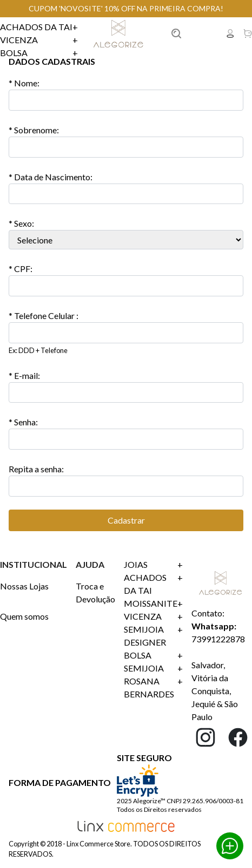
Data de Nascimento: (51, 177)
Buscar (189, 33)
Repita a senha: (36, 469)
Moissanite (153, 603)
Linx (120, 33)
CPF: (21, 269)
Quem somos (24, 616)
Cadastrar (126, 520)
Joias (153, 565)
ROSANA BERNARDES (153, 688)
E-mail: (24, 375)
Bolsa (39, 53)
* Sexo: (21, 223)
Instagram (205, 737)
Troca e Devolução (95, 592)
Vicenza (39, 40)
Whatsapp (230, 846)
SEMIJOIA (153, 668)
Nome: (24, 83)
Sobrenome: (34, 130)
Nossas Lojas (24, 586)
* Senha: (23, 422)
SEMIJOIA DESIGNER (153, 636)
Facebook (238, 737)
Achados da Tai (39, 27)
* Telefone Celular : (44, 316)
